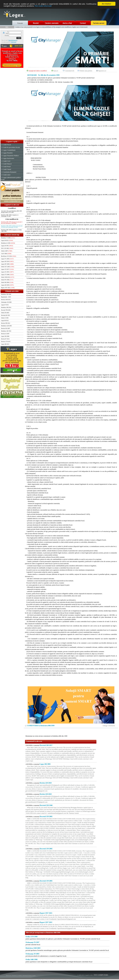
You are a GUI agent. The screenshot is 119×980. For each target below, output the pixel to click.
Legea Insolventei (8, 158)
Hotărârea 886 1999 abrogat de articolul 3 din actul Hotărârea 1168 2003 (12, 223)
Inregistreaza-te (13, 40)
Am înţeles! (107, 4)
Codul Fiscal (7, 145)
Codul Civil (6, 161)
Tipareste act (102, 71)
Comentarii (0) (69, 71)
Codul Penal (7, 167)
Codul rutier (7, 175)
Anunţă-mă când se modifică (38, 71)
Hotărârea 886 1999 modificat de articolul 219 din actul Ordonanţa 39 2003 (12, 227)
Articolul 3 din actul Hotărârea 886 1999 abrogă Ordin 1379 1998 (11, 212)
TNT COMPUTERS (101, 975)
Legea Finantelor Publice (11, 156)
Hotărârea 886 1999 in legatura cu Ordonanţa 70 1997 (10, 216)
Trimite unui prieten (86, 71)
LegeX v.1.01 (89, 975)
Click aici (13, 42)
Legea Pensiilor (8, 153)
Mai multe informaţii (43, 6)
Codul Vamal (7, 169)
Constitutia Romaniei (10, 172)
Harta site (8, 975)
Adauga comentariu (109, 726)
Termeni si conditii (17, 975)
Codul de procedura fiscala (11, 147)
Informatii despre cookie (29, 975)
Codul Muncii (7, 164)
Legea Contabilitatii (9, 150)
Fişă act (56, 71)
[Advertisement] (12, 104)
